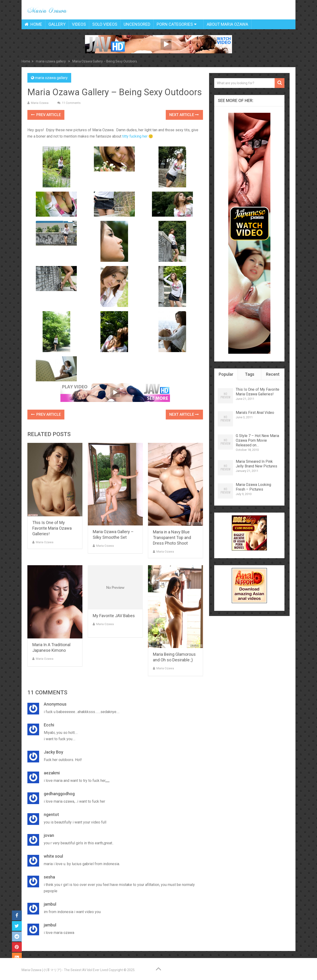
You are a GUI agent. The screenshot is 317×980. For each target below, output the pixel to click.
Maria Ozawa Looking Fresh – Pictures (253, 487)
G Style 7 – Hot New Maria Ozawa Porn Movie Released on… (257, 440)
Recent (273, 374)
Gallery (57, 24)
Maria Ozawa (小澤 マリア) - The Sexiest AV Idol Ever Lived (65, 970)
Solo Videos (105, 24)
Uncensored (137, 24)
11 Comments (71, 103)
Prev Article (46, 115)
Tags (250, 374)
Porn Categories (175, 24)
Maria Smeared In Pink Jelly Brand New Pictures (256, 464)
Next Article (184, 115)
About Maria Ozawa (227, 24)
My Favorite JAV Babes (114, 616)
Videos (79, 24)
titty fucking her (135, 136)
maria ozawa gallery (51, 78)
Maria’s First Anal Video (255, 413)
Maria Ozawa (40, 103)
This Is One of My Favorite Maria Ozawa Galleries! (52, 528)
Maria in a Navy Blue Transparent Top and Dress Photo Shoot (172, 537)
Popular (226, 374)
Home (33, 24)
